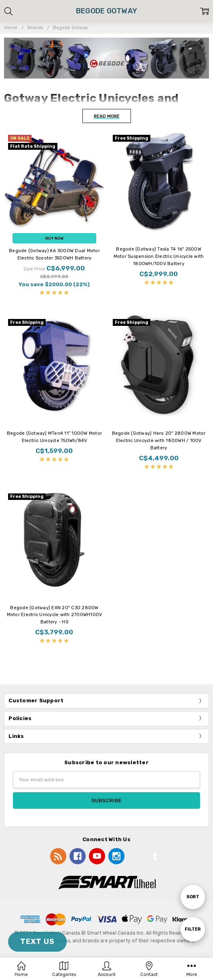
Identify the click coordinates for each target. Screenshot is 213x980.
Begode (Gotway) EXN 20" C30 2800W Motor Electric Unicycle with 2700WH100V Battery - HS (55, 615)
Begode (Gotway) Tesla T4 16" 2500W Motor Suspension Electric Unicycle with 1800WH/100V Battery (159, 256)
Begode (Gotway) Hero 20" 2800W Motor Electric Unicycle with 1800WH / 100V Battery (159, 441)
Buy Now (54, 238)
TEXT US (37, 942)
